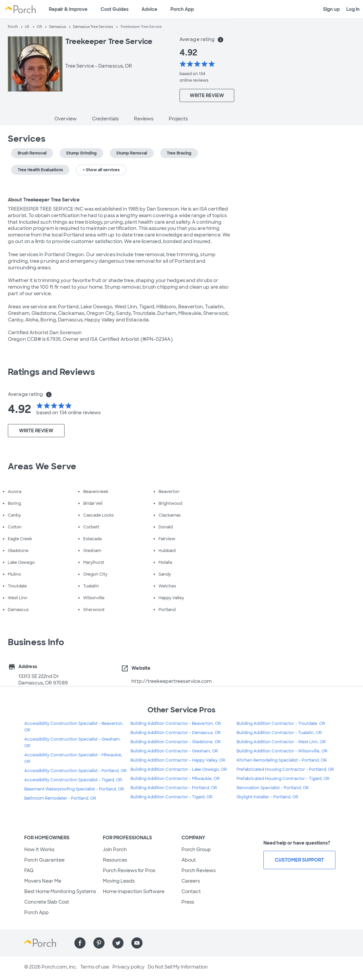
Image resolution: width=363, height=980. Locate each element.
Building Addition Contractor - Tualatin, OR (279, 733)
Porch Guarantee (44, 860)
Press (188, 902)
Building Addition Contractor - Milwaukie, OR (175, 779)
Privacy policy (128, 967)
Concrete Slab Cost (47, 902)
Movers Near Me (43, 881)
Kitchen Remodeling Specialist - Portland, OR (282, 760)
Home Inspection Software (134, 891)
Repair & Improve (68, 9)
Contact (191, 891)
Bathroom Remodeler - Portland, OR (60, 798)
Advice (149, 9)
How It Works (39, 849)
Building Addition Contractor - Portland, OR (174, 788)
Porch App (182, 9)
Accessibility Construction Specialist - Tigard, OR (73, 780)
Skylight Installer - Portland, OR (267, 797)
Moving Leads (119, 881)
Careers (191, 881)
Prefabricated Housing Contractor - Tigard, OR (283, 779)
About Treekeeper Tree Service (44, 200)
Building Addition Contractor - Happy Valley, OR (178, 760)
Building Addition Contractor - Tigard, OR (171, 797)
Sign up (331, 9)
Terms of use (95, 967)
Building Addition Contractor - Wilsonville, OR (282, 751)
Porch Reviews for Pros (129, 870)
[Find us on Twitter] (118, 943)
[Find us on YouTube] (137, 943)
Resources (115, 860)
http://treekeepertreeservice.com (172, 681)
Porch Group (196, 849)
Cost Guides (115, 9)
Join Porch (115, 849)
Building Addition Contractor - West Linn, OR (281, 742)
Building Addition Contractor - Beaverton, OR (176, 724)
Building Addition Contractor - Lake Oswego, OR (179, 769)
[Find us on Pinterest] (99, 943)
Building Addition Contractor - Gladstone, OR (175, 742)
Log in (353, 9)
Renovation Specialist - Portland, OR (273, 788)
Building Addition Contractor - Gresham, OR (174, 751)
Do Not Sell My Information (178, 967)
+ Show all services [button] (101, 170)
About (189, 860)
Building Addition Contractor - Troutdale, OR (281, 724)
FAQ (29, 870)
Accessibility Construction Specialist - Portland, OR (75, 771)
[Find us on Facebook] (80, 943)
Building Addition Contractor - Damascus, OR (175, 733)
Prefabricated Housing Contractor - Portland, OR (285, 769)
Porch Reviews (199, 870)
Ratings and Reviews (51, 372)
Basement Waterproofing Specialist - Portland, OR (74, 789)
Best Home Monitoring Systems (60, 891)
